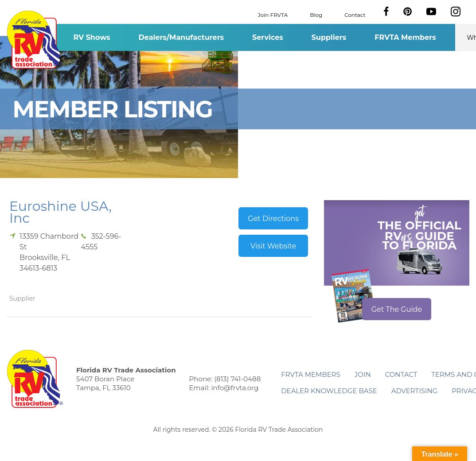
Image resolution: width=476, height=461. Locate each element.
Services (268, 37)
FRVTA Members (405, 37)
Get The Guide (397, 309)
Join (363, 374)
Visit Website (273, 246)
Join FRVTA (273, 14)
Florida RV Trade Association (35, 40)
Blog (316, 14)
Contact (355, 14)
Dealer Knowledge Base (329, 391)
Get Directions (273, 219)
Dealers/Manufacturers (181, 37)
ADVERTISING (415, 391)
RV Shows (92, 37)
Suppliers (329, 37)
